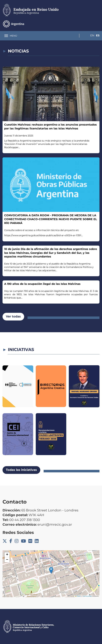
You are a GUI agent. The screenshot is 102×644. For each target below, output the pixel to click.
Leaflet (78, 596)
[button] (51, 570)
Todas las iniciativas (21, 470)
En (91, 24)
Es (98, 24)
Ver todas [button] (13, 316)
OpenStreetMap (87, 596)
